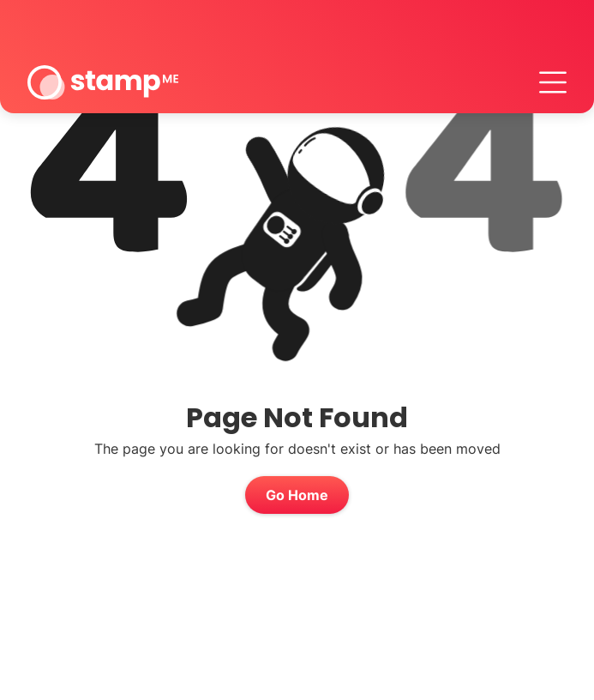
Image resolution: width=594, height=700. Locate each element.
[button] (553, 82)
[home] (103, 82)
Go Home (297, 495)
